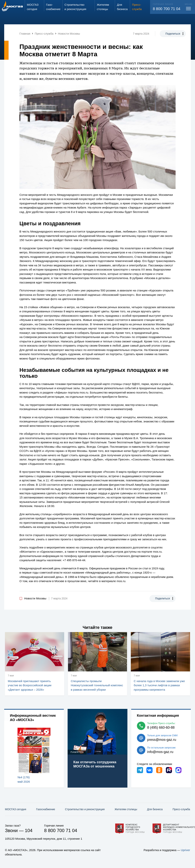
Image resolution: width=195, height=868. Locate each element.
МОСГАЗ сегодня (16, 809)
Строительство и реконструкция (85, 809)
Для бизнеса (155, 809)
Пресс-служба (181, 809)
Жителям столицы (126, 809)
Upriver (185, 850)
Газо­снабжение (46, 809)
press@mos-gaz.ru (162, 740)
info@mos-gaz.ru (160, 752)
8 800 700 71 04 (167, 9)
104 (29, 830)
